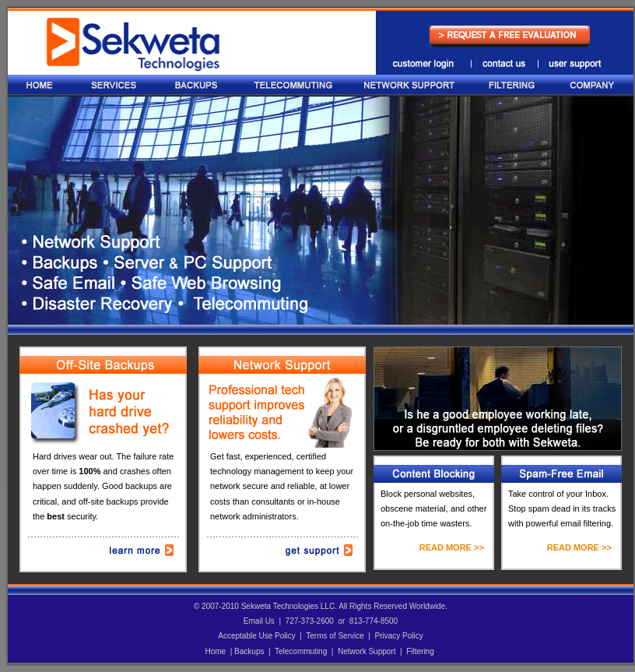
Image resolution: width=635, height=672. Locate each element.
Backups (249, 651)
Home (215, 651)
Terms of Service (335, 636)
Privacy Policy (398, 636)
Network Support (367, 651)
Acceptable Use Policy (257, 636)
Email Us (259, 621)
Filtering (420, 651)
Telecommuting (301, 651)
